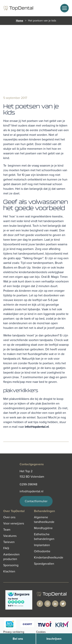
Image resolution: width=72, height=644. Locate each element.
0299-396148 (28, 484)
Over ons (9, 517)
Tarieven (9, 542)
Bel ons (18, 639)
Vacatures (10, 536)
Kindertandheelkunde (49, 557)
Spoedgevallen (44, 564)
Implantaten (42, 545)
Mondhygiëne (43, 528)
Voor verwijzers (14, 523)
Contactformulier (36, 501)
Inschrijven (54, 639)
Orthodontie (42, 551)
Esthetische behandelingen (44, 537)
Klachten (9, 571)
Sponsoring (11, 565)
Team (7, 530)
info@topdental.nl (37, 427)
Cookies (41, 632)
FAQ (6, 548)
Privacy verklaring (14, 632)
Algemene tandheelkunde (44, 520)
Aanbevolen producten (11, 557)
